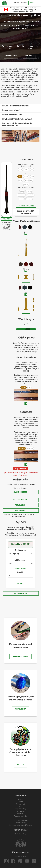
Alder (26, 180)
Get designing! (11, 56)
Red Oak (26, 177)
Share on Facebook (20, 492)
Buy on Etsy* (20, 510)
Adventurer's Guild (20, 816)
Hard (30, 387)
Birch (32, 177)
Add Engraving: (20, 550)
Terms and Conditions (21, 820)
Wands (24, 3)
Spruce (26, 170)
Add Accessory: (21, 560)
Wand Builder (20, 811)
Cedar (20, 177)
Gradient (24, 387)
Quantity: (21, 572)
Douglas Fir (31, 195)
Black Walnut (21, 195)
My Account (20, 804)
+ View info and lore (26, 206)
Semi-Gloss (22, 448)
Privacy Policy (21, 823)
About (21, 802)
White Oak (29, 191)
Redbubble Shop (21, 834)
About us (20, 765)
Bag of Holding (20, 809)
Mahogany (29, 199)
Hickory (22, 199)
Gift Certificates (20, 500)
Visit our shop (21, 709)
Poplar (20, 170)
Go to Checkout (21, 593)
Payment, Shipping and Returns (21, 825)
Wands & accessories (21, 656)
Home (17, 3)
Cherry (22, 191)
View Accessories (20, 569)
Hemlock (26, 184)
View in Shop (20, 505)
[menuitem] (19, 228)
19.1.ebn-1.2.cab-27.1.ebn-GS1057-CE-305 (20, 484)
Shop (21, 807)
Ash (31, 180)
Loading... (20, 584)
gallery (5, 228)
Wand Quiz (21, 814)
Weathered (30, 448)
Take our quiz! (30, 56)
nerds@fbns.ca (20, 856)
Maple (21, 180)
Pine (32, 170)
